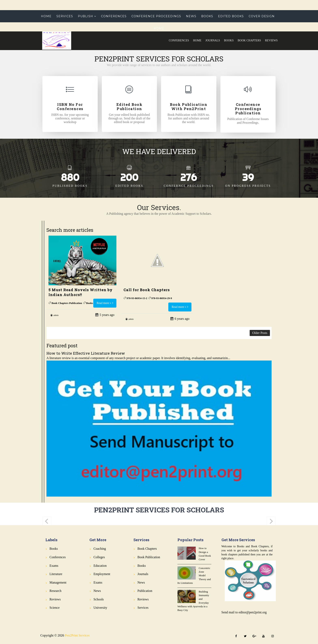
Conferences (179, 40)
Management (58, 582)
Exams (54, 566)
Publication (145, 591)
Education (100, 566)
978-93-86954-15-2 (137, 298)
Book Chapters (249, 40)
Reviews (271, 40)
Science (55, 608)
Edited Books (231, 16)
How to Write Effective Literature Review (86, 353)
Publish (85, 16)
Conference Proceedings (156, 16)
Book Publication (149, 557)
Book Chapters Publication (67, 303)
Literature (56, 574)
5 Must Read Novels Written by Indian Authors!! (81, 292)
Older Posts (260, 333)
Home (197, 40)
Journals (213, 40)
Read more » (104, 303)
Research (55, 591)
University (100, 608)
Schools (99, 599)
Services (65, 16)
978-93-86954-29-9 (162, 298)
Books (229, 40)
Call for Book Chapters (147, 290)
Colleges (99, 557)
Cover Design (262, 16)
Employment (102, 574)
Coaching (100, 549)
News (191, 16)
